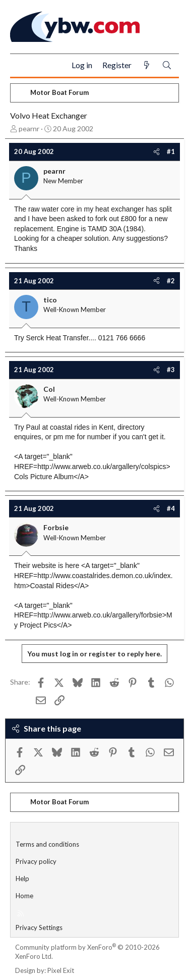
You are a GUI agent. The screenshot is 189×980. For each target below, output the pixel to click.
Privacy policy (36, 861)
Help (22, 879)
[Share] (156, 151)
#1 (171, 151)
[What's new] (147, 65)
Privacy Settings (39, 927)
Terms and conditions (47, 844)
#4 (171, 508)
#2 (171, 281)
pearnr (29, 128)
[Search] (167, 65)
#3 (171, 370)
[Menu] (22, 66)
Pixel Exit (61, 970)
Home (24, 896)
